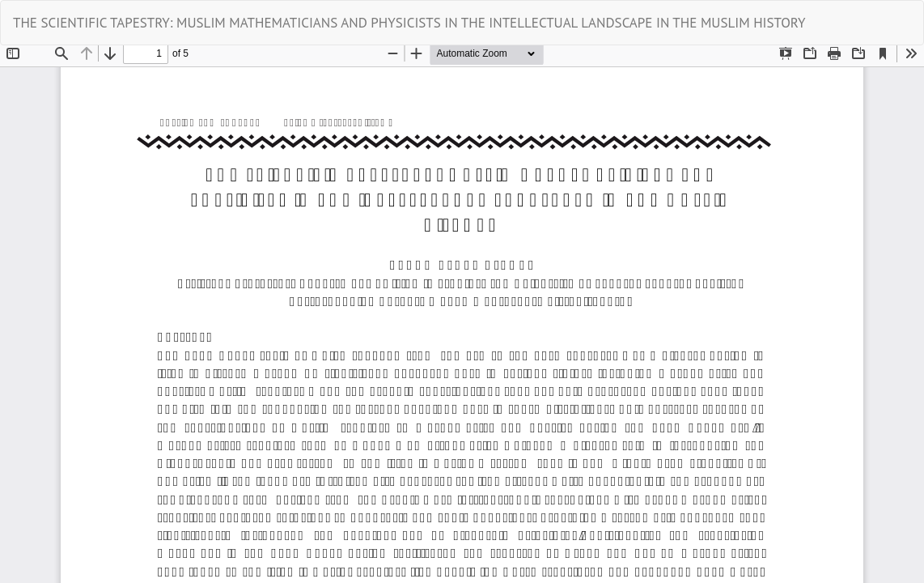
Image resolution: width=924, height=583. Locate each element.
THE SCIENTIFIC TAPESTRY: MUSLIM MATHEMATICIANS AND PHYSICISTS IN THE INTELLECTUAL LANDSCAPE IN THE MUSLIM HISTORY (409, 23)
